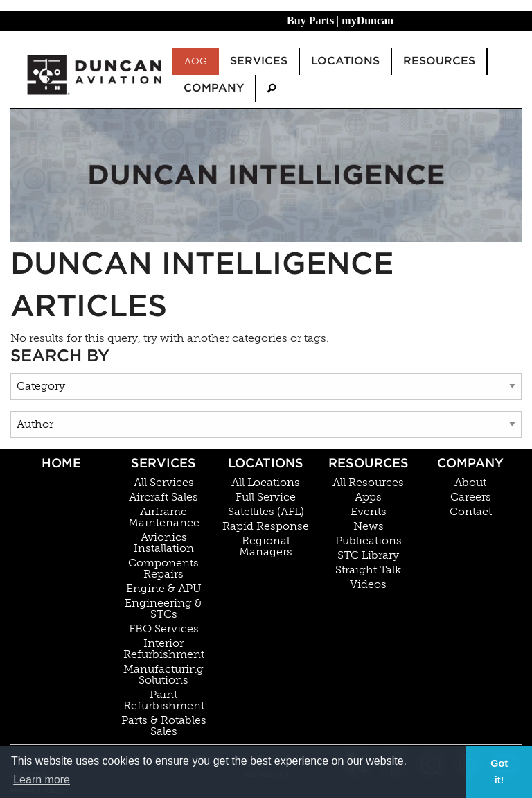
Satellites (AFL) (266, 512)
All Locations (266, 483)
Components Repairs (163, 569)
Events (369, 512)
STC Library (368, 555)
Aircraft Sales (163, 497)
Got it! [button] (499, 772)
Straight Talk (368, 570)
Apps (368, 497)
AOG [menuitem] (196, 61)
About (470, 483)
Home (61, 463)
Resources (369, 463)
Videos (368, 584)
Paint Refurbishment (164, 700)
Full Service (266, 497)
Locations (266, 463)
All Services (164, 483)
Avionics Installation (164, 543)
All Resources (368, 483)
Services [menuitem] (259, 61)
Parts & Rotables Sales (164, 726)
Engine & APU (164, 589)
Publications (369, 541)
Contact (471, 512)
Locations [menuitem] (345, 61)
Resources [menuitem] (439, 61)
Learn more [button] (42, 780)
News (369, 526)
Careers (471, 497)
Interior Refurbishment (164, 649)
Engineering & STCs (163, 609)
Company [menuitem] (214, 88)
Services (163, 463)
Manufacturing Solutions (163, 675)
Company (470, 463)
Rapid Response (266, 526)
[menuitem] (272, 88)
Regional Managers (266, 546)
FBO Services (164, 629)
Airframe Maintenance (164, 517)
